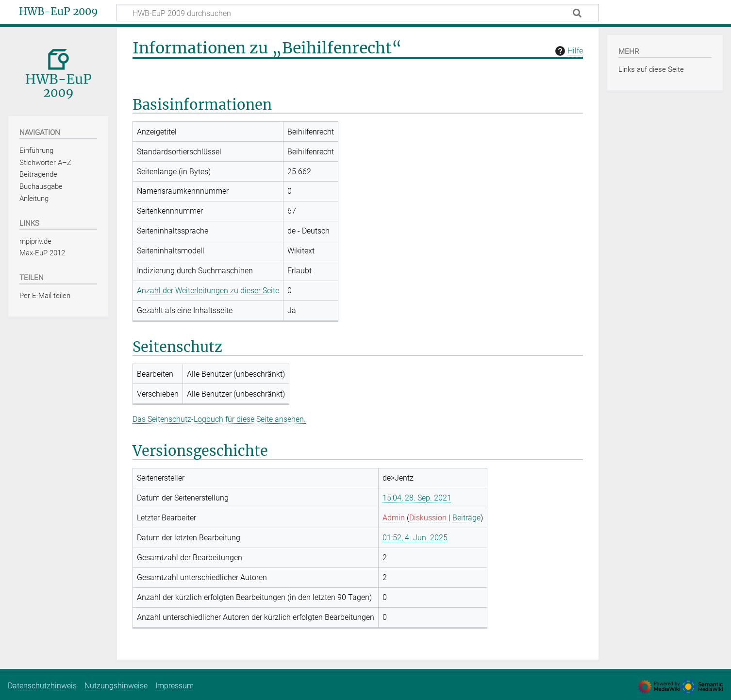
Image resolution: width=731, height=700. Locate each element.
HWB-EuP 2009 (58, 12)
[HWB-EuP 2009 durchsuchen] (358, 13)
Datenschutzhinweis (42, 686)
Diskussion (428, 518)
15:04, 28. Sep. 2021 (417, 498)
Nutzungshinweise (116, 686)
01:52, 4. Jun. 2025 (415, 538)
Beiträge (466, 518)
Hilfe (568, 51)
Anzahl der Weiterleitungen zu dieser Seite (208, 291)
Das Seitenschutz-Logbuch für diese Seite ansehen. (219, 419)
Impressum (174, 686)
